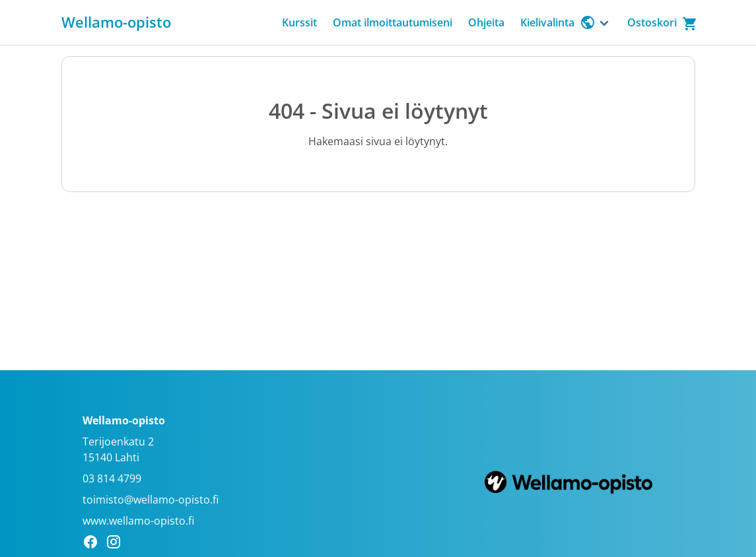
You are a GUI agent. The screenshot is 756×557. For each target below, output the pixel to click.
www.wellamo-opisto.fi (138, 521)
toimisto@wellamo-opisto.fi (151, 500)
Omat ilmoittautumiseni (393, 22)
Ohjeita (486, 22)
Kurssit (299, 22)
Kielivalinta (558, 22)
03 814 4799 (112, 478)
